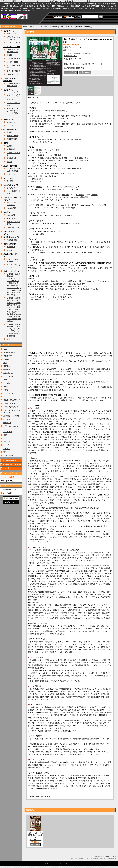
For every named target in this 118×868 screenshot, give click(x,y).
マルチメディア (9, 119)
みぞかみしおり (42, 168)
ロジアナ (10, 181)
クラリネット (8, 442)
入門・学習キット (10, 353)
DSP (5, 363)
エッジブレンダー (13, 43)
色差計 (9, 132)
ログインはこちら (9, 493)
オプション (11, 174)
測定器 (6, 143)
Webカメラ (11, 122)
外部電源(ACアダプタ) (12, 416)
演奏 (5, 435)
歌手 (5, 452)
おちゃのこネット (109, 857)
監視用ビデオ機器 (10, 244)
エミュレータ (8, 376)
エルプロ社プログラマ (12, 185)
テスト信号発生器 (13, 71)
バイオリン (8, 432)
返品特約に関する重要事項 (74, 68)
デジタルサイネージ (11, 403)
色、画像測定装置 (10, 130)
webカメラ (7, 423)
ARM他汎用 (11, 208)
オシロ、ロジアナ (10, 178)
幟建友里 (65, 195)
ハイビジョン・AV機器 (12, 47)
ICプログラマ (13, 215)
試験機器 (7, 370)
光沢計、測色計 (13, 136)
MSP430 (6, 359)
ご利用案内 (58, 17)
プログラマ (11, 188)
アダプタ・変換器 (13, 59)
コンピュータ (8, 393)
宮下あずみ (41, 213)
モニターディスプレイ (12, 400)
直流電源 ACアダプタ (11, 237)
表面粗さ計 (11, 149)
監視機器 (7, 366)
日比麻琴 (39, 150)
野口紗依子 (80, 195)
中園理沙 (39, 187)
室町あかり (55, 174)
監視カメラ (11, 247)
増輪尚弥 (94, 195)
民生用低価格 (12, 240)
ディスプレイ (12, 34)
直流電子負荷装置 (10, 166)
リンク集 (6, 468)
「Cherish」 (34, 174)
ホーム (25, 27)
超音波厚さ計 (12, 158)
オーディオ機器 (13, 62)
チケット (7, 390)
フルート (7, 449)
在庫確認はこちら (71, 56)
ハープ (6, 445)
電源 (5, 380)
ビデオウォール (9, 31)
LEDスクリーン (9, 456)
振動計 (9, 162)
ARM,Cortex (8, 373)
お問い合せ (70, 17)
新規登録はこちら (9, 490)
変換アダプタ (12, 218)
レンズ (9, 250)
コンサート (11, 339)
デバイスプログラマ (11, 407)
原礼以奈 (71, 174)
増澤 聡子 (40, 221)
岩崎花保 (41, 155)
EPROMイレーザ (13, 227)
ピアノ (6, 439)
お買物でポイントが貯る (12, 464)
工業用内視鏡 (12, 139)
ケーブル (7, 383)
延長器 (9, 55)
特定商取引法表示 (9, 461)
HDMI (6, 349)
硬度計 (9, 146)
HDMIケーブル (12, 74)
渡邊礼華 (40, 205)
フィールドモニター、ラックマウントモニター (13, 97)
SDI (5, 397)
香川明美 (57, 155)
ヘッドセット (12, 126)
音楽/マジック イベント (12, 271)
